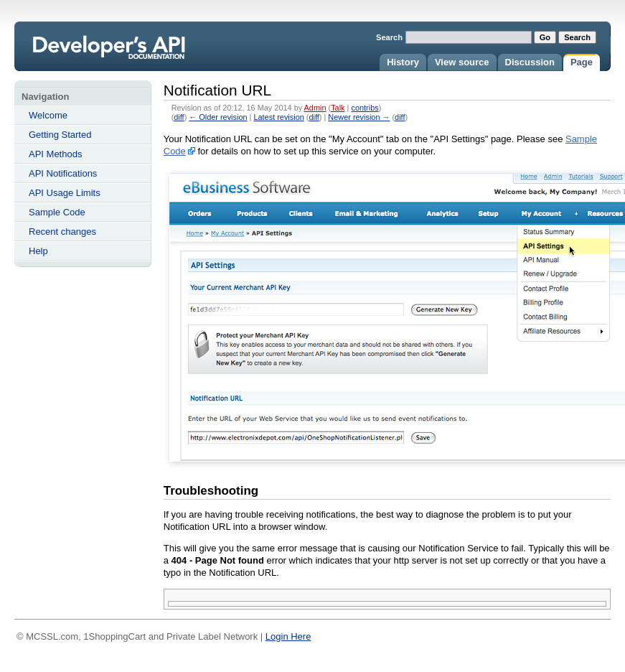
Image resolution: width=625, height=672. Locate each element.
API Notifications (63, 173)
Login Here (288, 636)
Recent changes (62, 232)
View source (462, 62)
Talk (338, 108)
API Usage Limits (65, 193)
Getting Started (60, 135)
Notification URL (127, 55)
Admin (315, 108)
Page (582, 62)
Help (38, 251)
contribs (365, 108)
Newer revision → (359, 117)
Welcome (48, 115)
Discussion (530, 62)
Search (389, 37)
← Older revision (218, 117)
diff (179, 117)
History (403, 62)
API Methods (55, 154)
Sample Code (57, 212)
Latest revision (278, 117)
